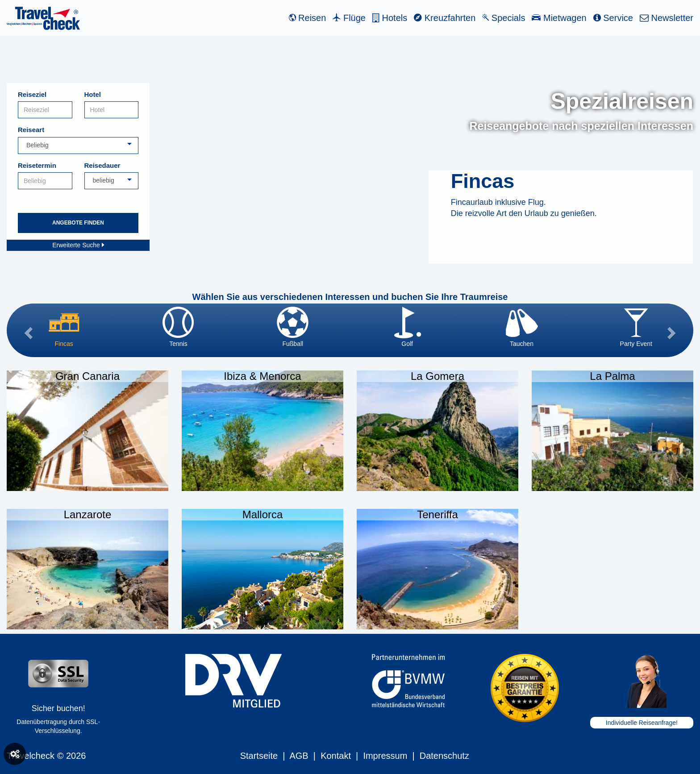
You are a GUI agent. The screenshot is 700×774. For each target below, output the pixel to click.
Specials (504, 18)
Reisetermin (37, 165)
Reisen (308, 18)
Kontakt (336, 756)
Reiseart (31, 130)
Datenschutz (444, 756)
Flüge (349, 18)
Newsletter (667, 18)
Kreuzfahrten (445, 18)
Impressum (385, 756)
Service (613, 18)
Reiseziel (32, 94)
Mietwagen (559, 18)
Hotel (93, 94)
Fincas (483, 181)
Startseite (259, 756)
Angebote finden (78, 223)
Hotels (390, 18)
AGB (299, 756)
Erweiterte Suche (78, 245)
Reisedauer (102, 165)
